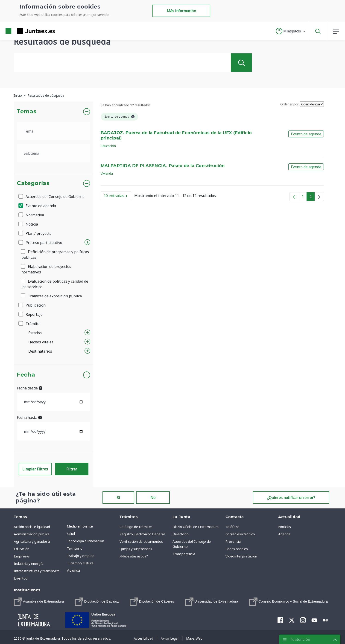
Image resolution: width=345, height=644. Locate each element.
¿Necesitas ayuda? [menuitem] (134, 556)
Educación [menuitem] (22, 549)
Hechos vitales (41, 342)
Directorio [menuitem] (181, 534)
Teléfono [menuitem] (232, 527)
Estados (35, 333)
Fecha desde (30, 388)
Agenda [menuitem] (284, 534)
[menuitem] (39, 602)
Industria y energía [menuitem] (28, 563)
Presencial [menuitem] (234, 541)
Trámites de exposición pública (52, 296)
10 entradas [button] (117, 197)
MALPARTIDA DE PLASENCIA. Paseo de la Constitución (163, 166)
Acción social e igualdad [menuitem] (32, 527)
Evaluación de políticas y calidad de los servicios (55, 284)
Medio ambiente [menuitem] (80, 526)
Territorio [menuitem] (75, 548)
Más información (181, 11)
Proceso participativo (41, 243)
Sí (118, 498)
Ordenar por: (290, 104)
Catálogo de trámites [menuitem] (136, 527)
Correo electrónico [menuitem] (240, 534)
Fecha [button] (26, 375)
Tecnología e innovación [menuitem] (85, 541)
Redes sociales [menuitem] (237, 549)
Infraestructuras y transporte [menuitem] (37, 571)
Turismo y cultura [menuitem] (80, 563)
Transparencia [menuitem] (184, 554)
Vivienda (107, 173)
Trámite (29, 324)
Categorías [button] (33, 183)
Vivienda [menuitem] (73, 570)
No (153, 498)
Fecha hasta (29, 418)
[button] (291, 31)
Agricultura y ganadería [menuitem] (32, 541)
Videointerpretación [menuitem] (241, 556)
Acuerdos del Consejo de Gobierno (52, 197)
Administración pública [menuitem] (32, 534)
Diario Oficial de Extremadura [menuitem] (196, 527)
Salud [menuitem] (71, 534)
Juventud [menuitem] (20, 578)
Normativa (32, 215)
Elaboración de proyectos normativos (46, 269)
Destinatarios (40, 351)
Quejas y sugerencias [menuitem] (136, 549)
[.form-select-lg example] (54, 131)
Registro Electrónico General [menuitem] (142, 534)
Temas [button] (27, 112)
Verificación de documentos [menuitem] (141, 541)
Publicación (32, 305)
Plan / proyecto (35, 233)
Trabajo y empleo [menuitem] (81, 556)
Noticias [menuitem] (284, 527)
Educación (108, 146)
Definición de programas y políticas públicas (55, 255)
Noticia (29, 224)
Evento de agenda (38, 206)
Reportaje (31, 314)
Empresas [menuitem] (22, 556)
